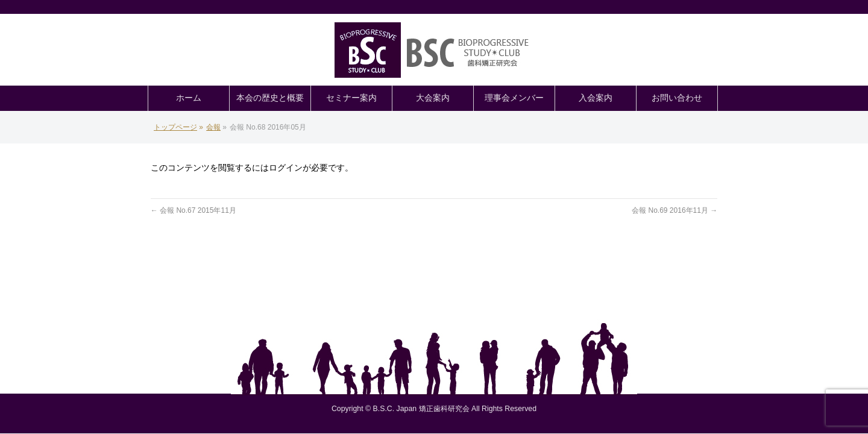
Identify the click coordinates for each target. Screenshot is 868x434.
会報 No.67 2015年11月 (193, 210)
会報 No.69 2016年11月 (675, 210)
